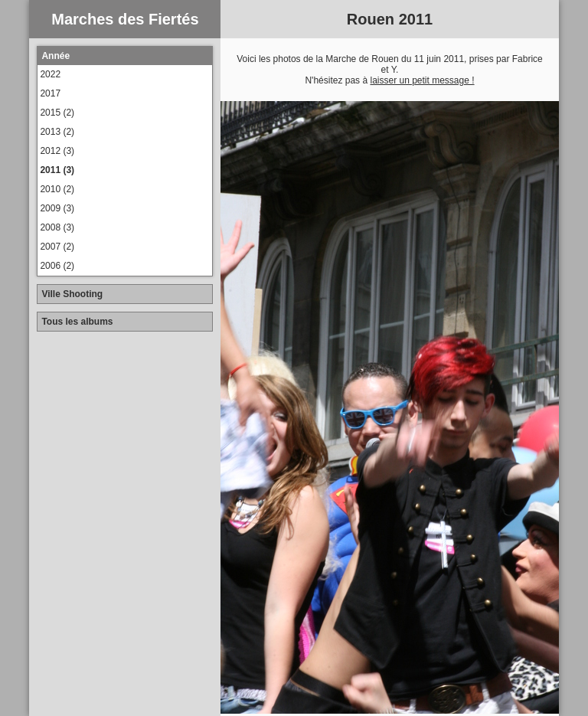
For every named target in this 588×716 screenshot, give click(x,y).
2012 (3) (57, 151)
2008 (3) (57, 227)
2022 (50, 74)
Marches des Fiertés (125, 19)
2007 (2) (57, 247)
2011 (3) (57, 170)
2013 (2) (57, 132)
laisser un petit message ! (422, 80)
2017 (50, 93)
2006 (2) (57, 266)
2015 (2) (57, 113)
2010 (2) (57, 189)
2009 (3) (57, 208)
